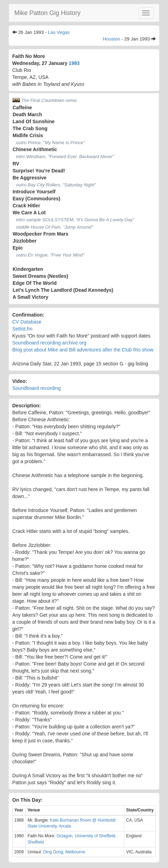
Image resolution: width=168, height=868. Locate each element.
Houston (111, 39)
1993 (74, 63)
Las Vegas (59, 32)
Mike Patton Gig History (47, 13)
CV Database (27, 322)
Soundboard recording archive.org (49, 343)
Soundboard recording (37, 388)
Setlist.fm (22, 329)
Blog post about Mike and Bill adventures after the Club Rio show (83, 350)
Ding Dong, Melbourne (64, 852)
